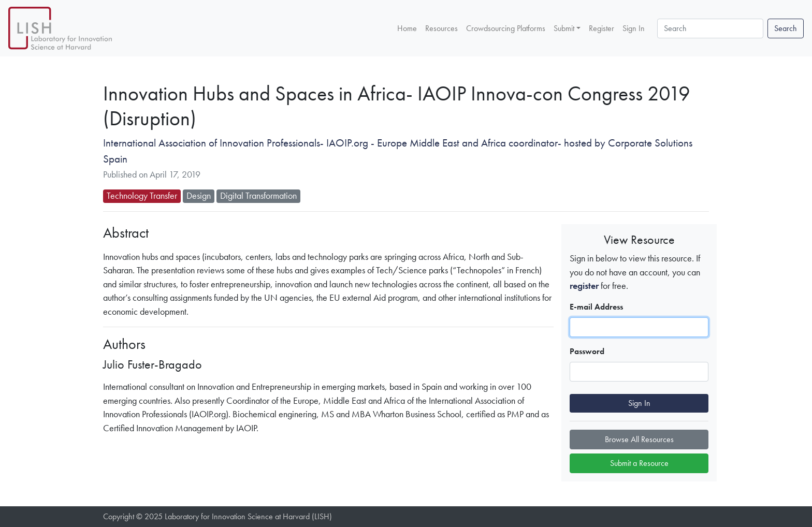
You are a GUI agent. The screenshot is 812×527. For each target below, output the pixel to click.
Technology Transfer (142, 196)
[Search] (710, 28)
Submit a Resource (639, 463)
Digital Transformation (258, 196)
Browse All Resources (639, 439)
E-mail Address (596, 307)
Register (601, 28)
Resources (441, 28)
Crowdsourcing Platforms (506, 28)
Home (407, 28)
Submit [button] (564, 28)
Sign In (634, 28)
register (584, 286)
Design (199, 196)
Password (587, 351)
